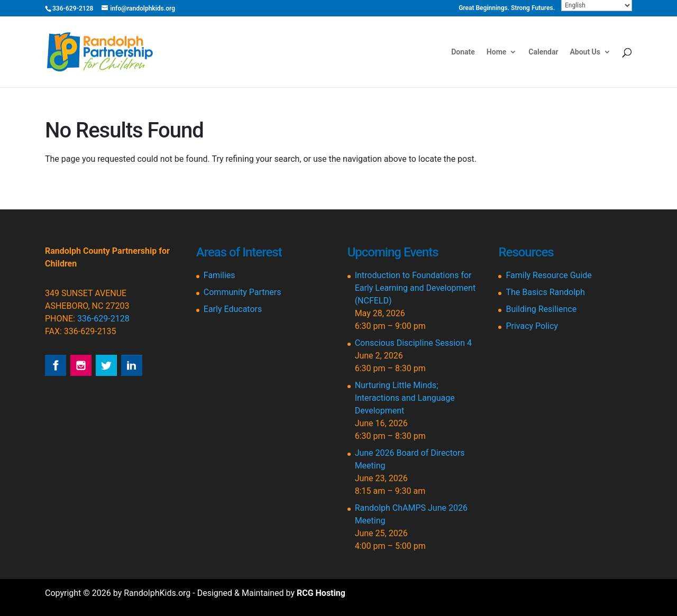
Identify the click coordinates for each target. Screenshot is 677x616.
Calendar (543, 52)
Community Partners (243, 292)
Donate (463, 52)
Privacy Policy (532, 326)
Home (497, 52)
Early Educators (233, 309)
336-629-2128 (103, 319)
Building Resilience (541, 309)
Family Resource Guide (548, 275)
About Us (585, 52)
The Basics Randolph (545, 292)
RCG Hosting (321, 593)
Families (219, 275)
